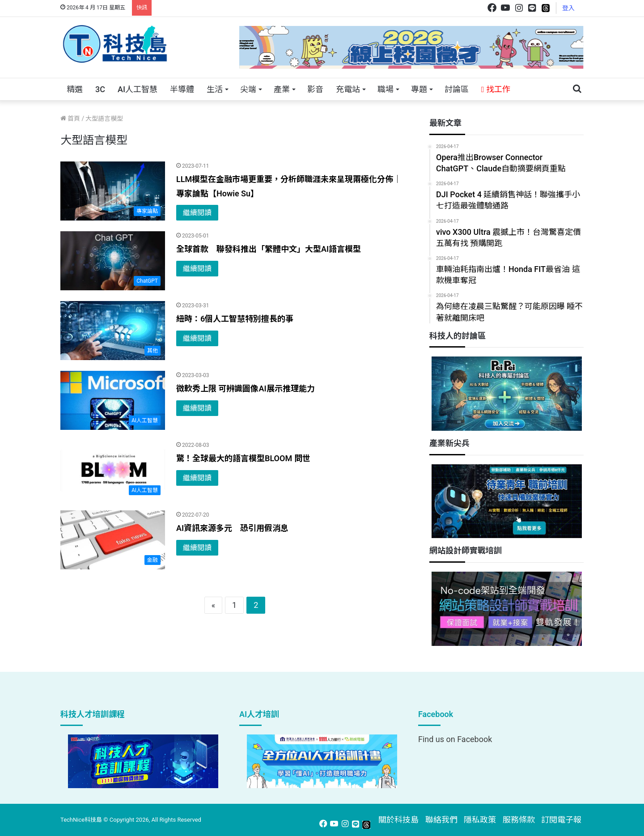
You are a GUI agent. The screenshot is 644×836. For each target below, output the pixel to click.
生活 (215, 89)
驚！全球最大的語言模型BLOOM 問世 (243, 458)
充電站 (348, 89)
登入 (568, 8)
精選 (75, 89)
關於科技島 (398, 820)
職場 (386, 89)
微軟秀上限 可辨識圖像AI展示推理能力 (246, 388)
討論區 (457, 89)
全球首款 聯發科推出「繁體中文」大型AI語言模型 (269, 249)
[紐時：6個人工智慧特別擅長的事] (113, 331)
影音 (315, 89)
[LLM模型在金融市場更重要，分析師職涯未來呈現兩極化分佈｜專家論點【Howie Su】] (113, 191)
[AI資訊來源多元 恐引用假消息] (113, 540)
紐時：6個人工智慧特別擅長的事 (235, 319)
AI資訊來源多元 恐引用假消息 (232, 528)
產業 (282, 89)
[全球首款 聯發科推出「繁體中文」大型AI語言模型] (113, 261)
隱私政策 (480, 820)
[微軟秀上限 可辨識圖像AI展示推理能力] (113, 400)
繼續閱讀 (197, 213)
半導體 (182, 89)
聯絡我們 (441, 820)
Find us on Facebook (455, 739)
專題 (419, 89)
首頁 (70, 119)
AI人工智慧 (138, 89)
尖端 (248, 89)
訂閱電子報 (561, 820)
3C (100, 89)
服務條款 (519, 820)
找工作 (496, 89)
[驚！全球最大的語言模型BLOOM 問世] (113, 470)
